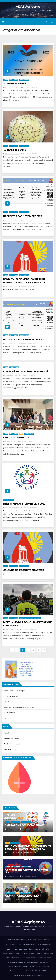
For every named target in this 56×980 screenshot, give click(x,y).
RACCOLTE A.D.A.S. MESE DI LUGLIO (23, 339)
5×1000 (35, 971)
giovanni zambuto (29, 88)
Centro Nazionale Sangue (14, 691)
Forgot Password (9, 953)
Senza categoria (24, 618)
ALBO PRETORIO (15, 945)
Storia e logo (44, 962)
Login (23, 953)
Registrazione (49, 953)
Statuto (8, 958)
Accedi (7, 733)
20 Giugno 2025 (13, 853)
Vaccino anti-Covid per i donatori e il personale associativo (31, 958)
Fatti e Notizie (14, 80)
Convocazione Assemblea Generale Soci (25, 371)
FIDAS (6, 702)
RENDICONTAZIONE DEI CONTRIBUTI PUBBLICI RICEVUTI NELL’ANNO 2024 (28, 849)
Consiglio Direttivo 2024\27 (17, 962)
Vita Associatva (24, 80)
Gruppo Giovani (26, 971)
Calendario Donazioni (14, 966)
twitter (7, 718)
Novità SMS (42, 971)
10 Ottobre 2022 (12, 629)
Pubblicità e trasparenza (34, 953)
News (21, 434)
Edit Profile (45, 949)
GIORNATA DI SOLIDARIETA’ (22, 896)
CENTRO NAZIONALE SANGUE (17, 949)
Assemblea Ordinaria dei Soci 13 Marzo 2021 (37, 945)
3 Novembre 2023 (12, 220)
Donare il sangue (11, 696)
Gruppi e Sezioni (33, 962)
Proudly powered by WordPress (16, 940)
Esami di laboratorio (42, 966)
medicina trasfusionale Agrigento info (19, 707)
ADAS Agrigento (28, 7)
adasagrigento (27, 829)
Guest (17, 953)
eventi (6, 80)
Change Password (34, 949)
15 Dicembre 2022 (12, 574)
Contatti (39, 975)
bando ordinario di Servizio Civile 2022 (24, 504)
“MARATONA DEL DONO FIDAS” (25, 825)
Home (6, 945)
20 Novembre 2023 (13, 88)
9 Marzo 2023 (11, 442)
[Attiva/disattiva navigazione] (52, 22)
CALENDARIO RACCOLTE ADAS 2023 (24, 570)
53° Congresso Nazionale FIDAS (25, 975)
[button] (47, 22)
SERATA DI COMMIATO (16, 438)
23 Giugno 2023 (11, 343)
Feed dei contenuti (12, 738)
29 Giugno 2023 (11, 286)
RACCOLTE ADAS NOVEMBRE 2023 (23, 216)
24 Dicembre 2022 (12, 508)
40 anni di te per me (14, 84)
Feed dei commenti (12, 744)
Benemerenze (14, 971)
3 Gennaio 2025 (13, 900)
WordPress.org (10, 749)
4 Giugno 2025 (13, 876)
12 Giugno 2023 (11, 375)
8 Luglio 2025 (13, 829)
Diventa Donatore (28, 966)
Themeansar (46, 940)
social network (10, 713)
